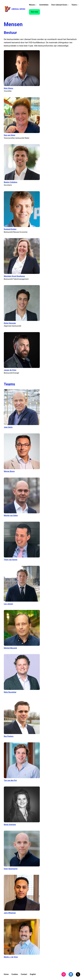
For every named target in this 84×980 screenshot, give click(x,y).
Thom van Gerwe (11, 560)
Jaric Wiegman (10, 913)
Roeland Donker (10, 229)
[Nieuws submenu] (36, 5)
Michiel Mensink (10, 648)
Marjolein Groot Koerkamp (14, 276)
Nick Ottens (9, 88)
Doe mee (34, 12)
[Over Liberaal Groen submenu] (68, 5)
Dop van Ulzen (10, 135)
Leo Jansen (8, 604)
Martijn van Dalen (11, 515)
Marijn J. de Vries (11, 957)
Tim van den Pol (10, 780)
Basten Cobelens (11, 182)
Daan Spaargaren (11, 869)
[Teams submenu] (78, 5)
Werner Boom (9, 471)
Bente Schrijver (10, 825)
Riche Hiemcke (10, 323)
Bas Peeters (9, 736)
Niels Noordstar (10, 692)
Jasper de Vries (10, 370)
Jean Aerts (8, 427)
